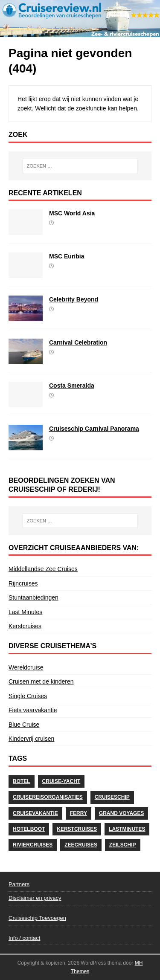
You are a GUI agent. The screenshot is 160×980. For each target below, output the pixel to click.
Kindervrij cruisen (31, 739)
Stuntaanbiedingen (33, 597)
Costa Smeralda (72, 386)
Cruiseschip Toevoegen (37, 918)
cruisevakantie (35, 813)
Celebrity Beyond (74, 299)
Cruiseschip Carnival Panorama (94, 429)
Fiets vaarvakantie (33, 710)
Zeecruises (81, 845)
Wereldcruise (26, 667)
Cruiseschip (112, 797)
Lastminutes (127, 829)
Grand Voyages (122, 813)
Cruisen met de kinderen (41, 681)
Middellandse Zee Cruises (43, 569)
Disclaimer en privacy (35, 898)
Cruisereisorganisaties (48, 797)
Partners (19, 884)
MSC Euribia (67, 256)
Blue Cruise (24, 725)
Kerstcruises (25, 626)
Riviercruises (33, 845)
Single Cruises (28, 696)
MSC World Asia (72, 213)
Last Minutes (25, 612)
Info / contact (24, 938)
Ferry (79, 813)
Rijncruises (23, 583)
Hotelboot (29, 829)
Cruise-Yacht (61, 781)
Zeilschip (123, 845)
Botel (22, 781)
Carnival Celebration (78, 342)
